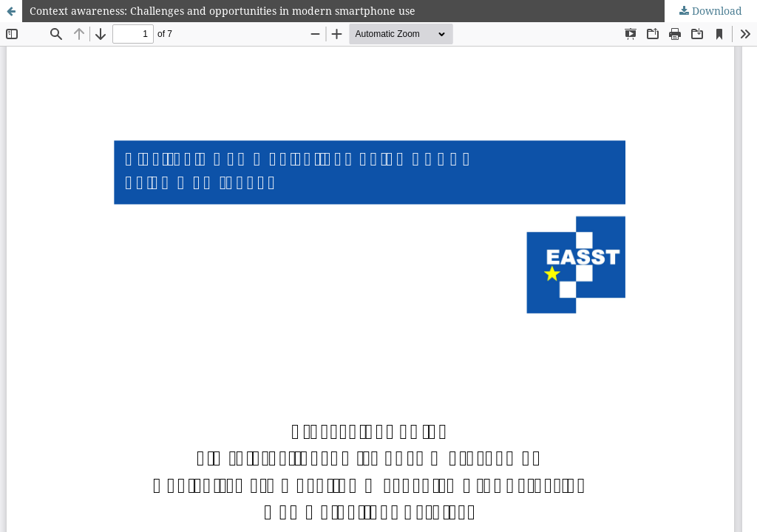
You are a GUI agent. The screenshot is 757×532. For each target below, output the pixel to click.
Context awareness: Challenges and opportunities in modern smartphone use (223, 11)
